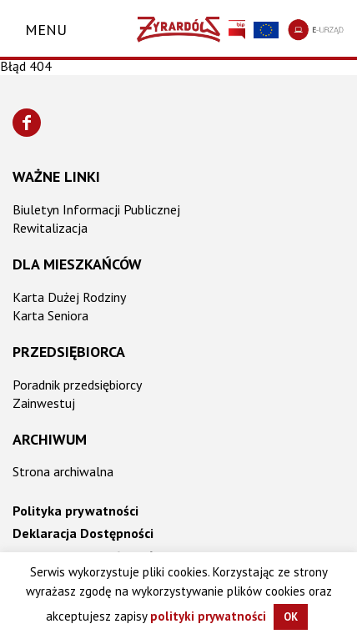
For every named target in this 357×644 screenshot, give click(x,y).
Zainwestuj (44, 403)
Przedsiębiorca (69, 352)
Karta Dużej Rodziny (69, 297)
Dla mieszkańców (77, 264)
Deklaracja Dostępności (83, 533)
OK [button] (291, 617)
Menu (46, 30)
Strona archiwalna (63, 471)
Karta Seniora (50, 315)
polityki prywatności (208, 616)
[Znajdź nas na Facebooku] (27, 123)
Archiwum (50, 439)
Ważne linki (56, 176)
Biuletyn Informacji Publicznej (96, 209)
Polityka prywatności (75, 511)
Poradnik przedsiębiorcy (77, 385)
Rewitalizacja (50, 228)
